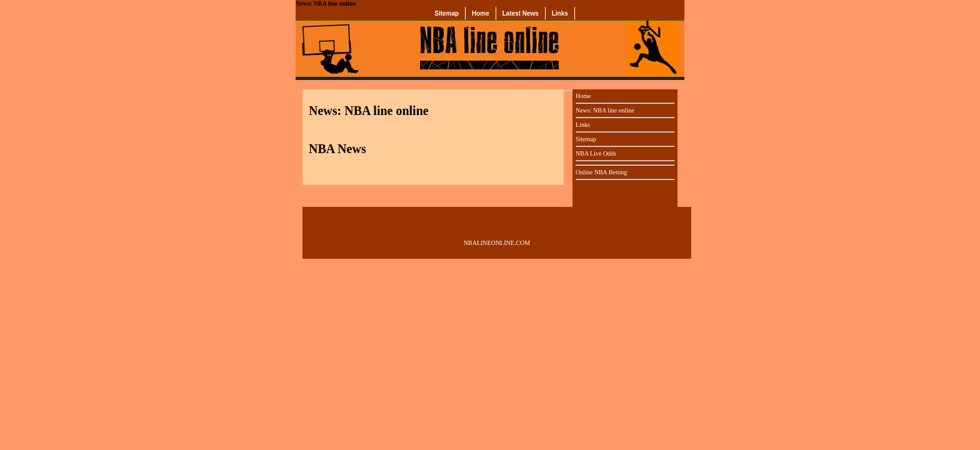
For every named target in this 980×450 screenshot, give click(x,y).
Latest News (521, 13)
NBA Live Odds (596, 153)
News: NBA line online (605, 110)
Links (560, 13)
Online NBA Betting (601, 172)
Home (481, 13)
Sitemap (447, 13)
